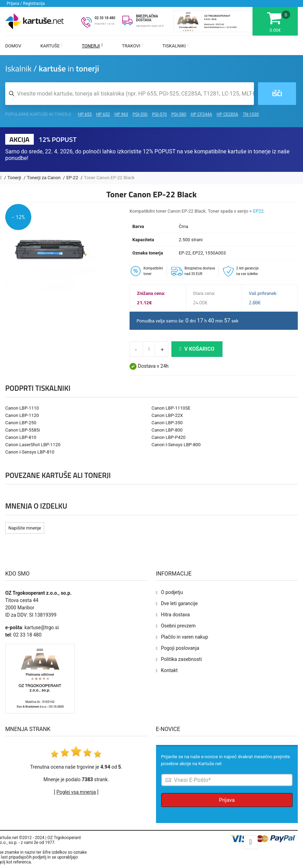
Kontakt (169, 670)
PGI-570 (159, 114)
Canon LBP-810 (21, 437)
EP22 (258, 211)
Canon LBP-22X (167, 415)
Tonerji (92, 46)
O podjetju (172, 592)
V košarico (197, 349)
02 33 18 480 (105, 18)
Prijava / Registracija (26, 3)
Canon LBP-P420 (169, 437)
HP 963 (121, 114)
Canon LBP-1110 (22, 408)
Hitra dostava (175, 615)
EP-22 (73, 178)
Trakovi (133, 46)
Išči (277, 94)
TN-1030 (251, 114)
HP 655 (85, 114)
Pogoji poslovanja (180, 648)
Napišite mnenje (25, 528)
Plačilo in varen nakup (185, 637)
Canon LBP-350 (167, 423)
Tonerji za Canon (44, 178)
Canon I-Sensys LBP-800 (176, 445)
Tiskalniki (176, 46)
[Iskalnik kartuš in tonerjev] (130, 94)
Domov (13, 46)
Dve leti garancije (179, 603)
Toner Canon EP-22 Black (109, 178)
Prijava (227, 800)
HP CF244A (201, 114)
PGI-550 (140, 114)
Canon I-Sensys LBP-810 (30, 452)
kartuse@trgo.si (42, 627)
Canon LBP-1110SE (171, 408)
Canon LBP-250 (21, 423)
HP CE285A (227, 114)
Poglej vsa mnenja (76, 792)
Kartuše (52, 46)
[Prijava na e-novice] (227, 780)
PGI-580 (179, 114)
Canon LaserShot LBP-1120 (33, 445)
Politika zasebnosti (181, 659)
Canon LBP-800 (167, 430)
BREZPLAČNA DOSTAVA (147, 18)
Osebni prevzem (178, 626)
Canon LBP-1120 (22, 415)
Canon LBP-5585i (23, 430)
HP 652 (103, 114)
